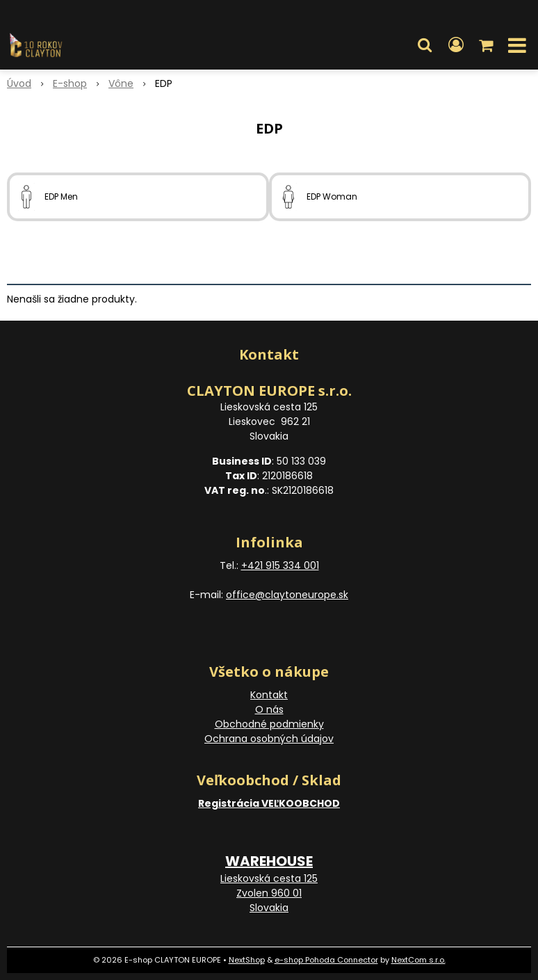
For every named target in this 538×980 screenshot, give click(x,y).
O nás (269, 709)
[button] (425, 45)
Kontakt (269, 695)
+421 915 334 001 (280, 565)
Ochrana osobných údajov (269, 739)
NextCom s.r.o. (418, 960)
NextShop (247, 960)
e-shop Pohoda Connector (326, 960)
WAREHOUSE (269, 861)
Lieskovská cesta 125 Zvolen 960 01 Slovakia (269, 893)
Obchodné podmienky (269, 724)
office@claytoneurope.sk (287, 595)
